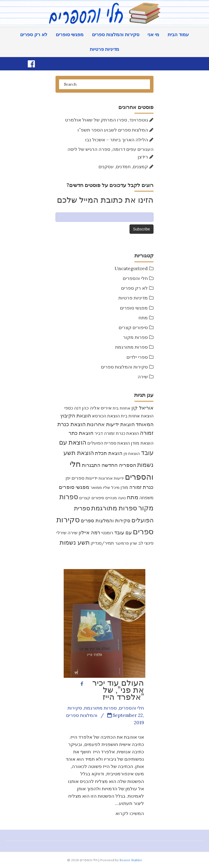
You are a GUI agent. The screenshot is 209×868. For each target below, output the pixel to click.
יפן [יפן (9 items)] (68, 478)
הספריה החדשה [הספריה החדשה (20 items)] (119, 465)
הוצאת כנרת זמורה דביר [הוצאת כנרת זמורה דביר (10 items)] (117, 433)
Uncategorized (131, 268)
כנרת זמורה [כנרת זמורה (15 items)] (141, 487)
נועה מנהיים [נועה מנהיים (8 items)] (116, 498)
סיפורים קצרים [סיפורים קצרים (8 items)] (92, 498)
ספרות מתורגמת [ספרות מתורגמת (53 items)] (114, 508)
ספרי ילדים (137, 357)
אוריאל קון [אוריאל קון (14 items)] (142, 408)
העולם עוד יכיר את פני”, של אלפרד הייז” (118, 690)
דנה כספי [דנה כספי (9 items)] (73, 408)
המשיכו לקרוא (130, 813)
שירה (143, 377)
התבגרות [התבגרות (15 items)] (91, 465)
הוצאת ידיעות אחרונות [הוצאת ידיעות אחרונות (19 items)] (111, 424)
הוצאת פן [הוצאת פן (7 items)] (132, 453)
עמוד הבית (178, 35)
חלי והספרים (135, 278)
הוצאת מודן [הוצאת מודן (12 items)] (142, 443)
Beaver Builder (131, 860)
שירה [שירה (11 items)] (73, 533)
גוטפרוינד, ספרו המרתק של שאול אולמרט (107, 120)
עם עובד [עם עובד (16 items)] (123, 533)
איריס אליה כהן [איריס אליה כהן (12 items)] (97, 408)
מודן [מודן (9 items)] (124, 487)
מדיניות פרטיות (105, 49)
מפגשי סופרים (70, 35)
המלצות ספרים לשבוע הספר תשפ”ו (113, 130)
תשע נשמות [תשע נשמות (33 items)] (75, 542)
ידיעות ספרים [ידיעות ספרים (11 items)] (84, 478)
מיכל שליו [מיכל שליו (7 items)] (111, 487)
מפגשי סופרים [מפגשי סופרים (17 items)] (74, 487)
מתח (143, 318)
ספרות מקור (135, 337)
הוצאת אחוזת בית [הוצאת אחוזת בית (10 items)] (137, 416)
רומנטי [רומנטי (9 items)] (107, 533)
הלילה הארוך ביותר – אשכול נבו (117, 140)
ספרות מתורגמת (131, 347)
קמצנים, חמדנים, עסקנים (123, 167)
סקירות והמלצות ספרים (116, 35)
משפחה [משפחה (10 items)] (146, 498)
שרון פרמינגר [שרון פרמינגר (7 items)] (126, 543)
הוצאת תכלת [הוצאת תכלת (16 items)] (109, 453)
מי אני (153, 35)
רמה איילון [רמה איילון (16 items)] (89, 533)
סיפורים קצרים (133, 327)
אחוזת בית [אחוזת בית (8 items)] (122, 408)
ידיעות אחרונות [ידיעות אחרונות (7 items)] (111, 478)
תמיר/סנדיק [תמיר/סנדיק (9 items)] (102, 543)
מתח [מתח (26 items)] (133, 497)
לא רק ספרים (34, 35)
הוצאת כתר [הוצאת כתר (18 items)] (81, 433)
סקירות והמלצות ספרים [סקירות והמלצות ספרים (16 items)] (106, 521)
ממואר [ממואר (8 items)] (96, 487)
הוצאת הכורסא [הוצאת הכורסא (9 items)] (106, 416)
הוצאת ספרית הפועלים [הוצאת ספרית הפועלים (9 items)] (109, 443)
